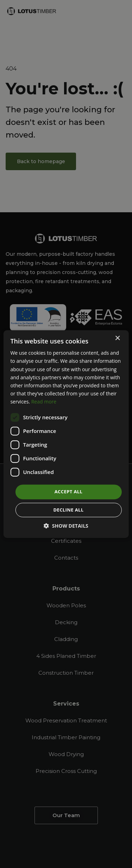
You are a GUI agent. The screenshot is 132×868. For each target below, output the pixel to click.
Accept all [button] (69, 492)
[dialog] (66, 434)
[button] (66, 526)
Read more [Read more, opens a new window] (44, 402)
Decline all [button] (68, 510)
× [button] (117, 338)
